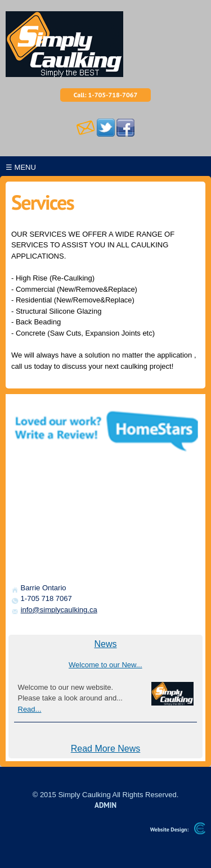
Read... (30, 709)
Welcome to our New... (105, 665)
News (105, 644)
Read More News (106, 749)
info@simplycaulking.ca (59, 610)
